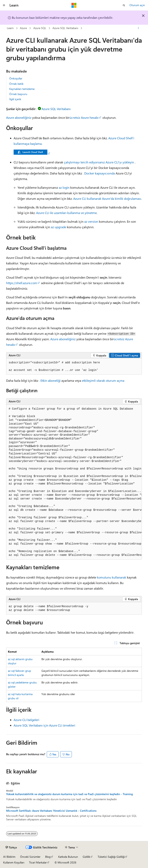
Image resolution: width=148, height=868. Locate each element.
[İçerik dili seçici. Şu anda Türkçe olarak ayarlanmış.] (11, 847)
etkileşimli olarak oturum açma (103, 380)
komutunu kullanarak (111, 577)
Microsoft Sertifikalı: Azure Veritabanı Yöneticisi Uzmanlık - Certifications (51, 811)
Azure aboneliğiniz (19, 117)
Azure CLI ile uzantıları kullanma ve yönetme (66, 213)
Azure (23, 28)
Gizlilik (86, 857)
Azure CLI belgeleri (26, 720)
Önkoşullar (16, 78)
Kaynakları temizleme (22, 89)
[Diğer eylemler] (138, 28)
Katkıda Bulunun (68, 857)
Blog (48, 857)
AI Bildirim (9, 857)
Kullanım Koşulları (14, 862)
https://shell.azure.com (22, 283)
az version (91, 221)
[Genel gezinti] (4, 5)
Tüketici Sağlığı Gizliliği (111, 857)
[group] (74, 482)
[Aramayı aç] (124, 5)
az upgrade (59, 227)
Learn (10, 28)
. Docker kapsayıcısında (99, 173)
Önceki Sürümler (30, 857)
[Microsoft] (74, 5)
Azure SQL (40, 28)
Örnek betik (16, 84)
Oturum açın (137, 5)
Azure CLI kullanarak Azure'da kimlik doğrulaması (107, 198)
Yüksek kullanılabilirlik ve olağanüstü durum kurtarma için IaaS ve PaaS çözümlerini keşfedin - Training (69, 794)
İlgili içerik (15, 99)
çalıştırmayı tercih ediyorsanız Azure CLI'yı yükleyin (99, 162)
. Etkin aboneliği (50, 380)
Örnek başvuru (18, 94)
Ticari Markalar (38, 862)
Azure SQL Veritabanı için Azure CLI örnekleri (44, 725)
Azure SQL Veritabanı (65, 28)
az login (64, 187)
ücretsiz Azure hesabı (84, 117)
